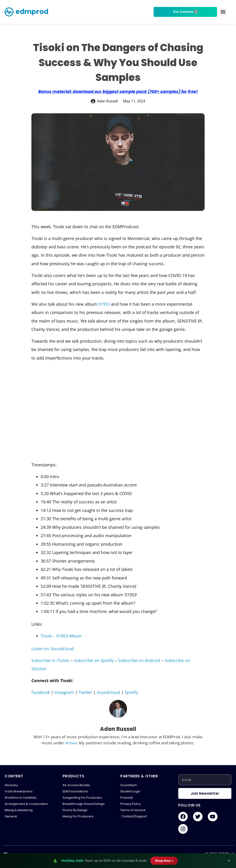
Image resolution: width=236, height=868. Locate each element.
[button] (223, 12)
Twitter (85, 692)
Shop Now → (164, 861)
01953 (104, 304)
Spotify (131, 692)
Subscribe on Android (139, 660)
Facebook (41, 692)
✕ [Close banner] (229, 861)
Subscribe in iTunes (50, 660)
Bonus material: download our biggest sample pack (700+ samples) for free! (118, 92)
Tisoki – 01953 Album (61, 636)
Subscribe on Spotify (94, 660)
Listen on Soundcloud (53, 649)
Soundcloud (108, 692)
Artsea (71, 743)
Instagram (64, 692)
